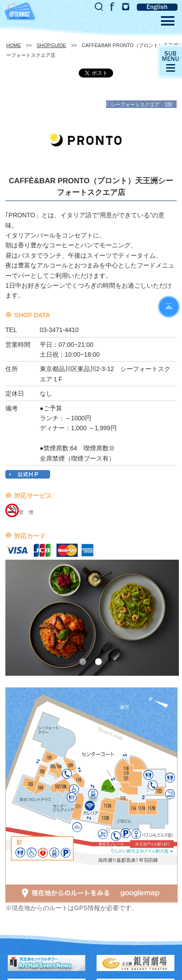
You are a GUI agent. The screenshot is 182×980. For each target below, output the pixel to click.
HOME (14, 45)
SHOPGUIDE (51, 45)
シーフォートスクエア (135, 104)
